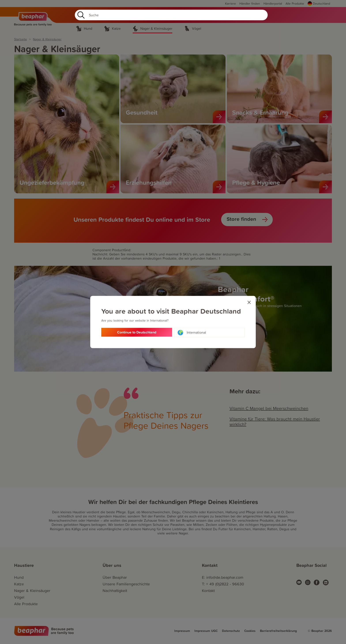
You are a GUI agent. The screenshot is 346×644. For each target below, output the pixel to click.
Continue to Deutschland (137, 332)
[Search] (171, 15)
